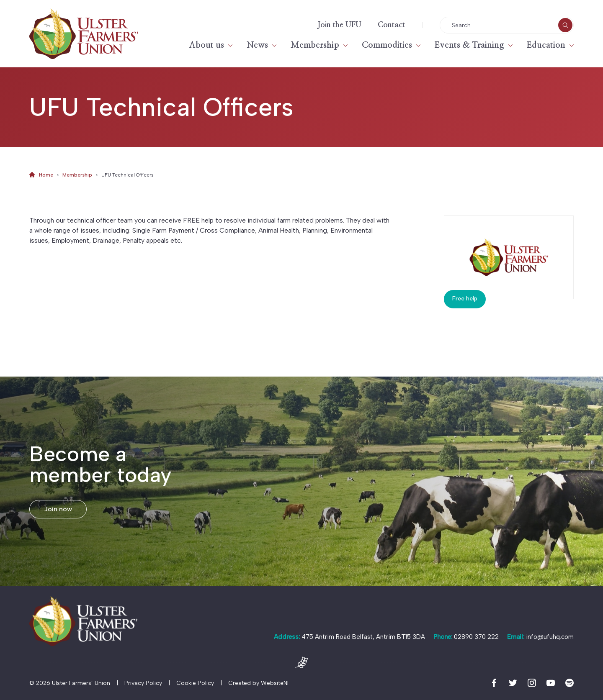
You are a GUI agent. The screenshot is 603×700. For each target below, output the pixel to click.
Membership (315, 45)
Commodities (387, 45)
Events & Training (469, 45)
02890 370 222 (476, 637)
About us (207, 45)
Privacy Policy (143, 683)
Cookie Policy (195, 683)
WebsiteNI (275, 683)
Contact (391, 25)
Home (46, 175)
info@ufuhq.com (550, 637)
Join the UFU (339, 25)
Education (546, 45)
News (257, 45)
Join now (58, 509)
